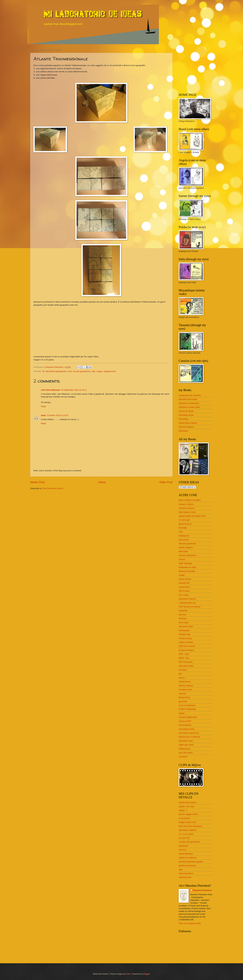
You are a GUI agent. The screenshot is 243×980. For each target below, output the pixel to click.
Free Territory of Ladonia (190, 607)
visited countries (186, 642)
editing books (185, 749)
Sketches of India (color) (189, 407)
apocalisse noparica (188, 830)
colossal (182, 694)
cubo (70, 371)
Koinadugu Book (186, 415)
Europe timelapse (186, 650)
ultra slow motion (186, 666)
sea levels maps (186, 626)
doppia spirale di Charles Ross (192, 516)
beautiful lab (184, 583)
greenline (183, 701)
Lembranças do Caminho (190, 395)
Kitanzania (183, 431)
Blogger (146, 974)
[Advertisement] (198, 68)
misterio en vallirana (188, 858)
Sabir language (185, 563)
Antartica (183, 618)
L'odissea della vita (187, 603)
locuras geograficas (82, 371)
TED (181, 532)
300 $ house (184, 591)
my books (183, 757)
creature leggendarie (188, 717)
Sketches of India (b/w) (189, 403)
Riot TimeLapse (186, 662)
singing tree (184, 536)
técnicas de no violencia (189, 737)
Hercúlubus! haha (187, 729)
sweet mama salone (188, 802)
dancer (182, 678)
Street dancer (185, 682)
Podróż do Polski (186, 411)
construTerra (184, 587)
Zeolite (182, 575)
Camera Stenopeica (188, 555)
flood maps (184, 623)
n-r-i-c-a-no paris (186, 834)
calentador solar (186, 741)
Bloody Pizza (184, 697)
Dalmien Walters (186, 686)
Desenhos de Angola (188, 399)
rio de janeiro (184, 818)
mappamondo (110, 371)
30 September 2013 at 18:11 (74, 390)
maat (43, 415)
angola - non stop (186, 806)
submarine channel (187, 599)
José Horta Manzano (51, 390)
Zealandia (183, 611)
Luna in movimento (187, 705)
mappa (99, 371)
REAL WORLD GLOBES (190, 500)
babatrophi (183, 846)
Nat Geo (182, 615)
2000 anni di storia (187, 646)
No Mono (183, 670)
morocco (182, 850)
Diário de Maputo (186, 427)
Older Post (166, 482)
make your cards (186, 745)
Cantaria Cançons (187, 508)
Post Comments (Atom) (53, 488)
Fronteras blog (185, 638)
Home (102, 482)
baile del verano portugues (190, 826)
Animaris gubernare (187, 544)
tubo (181, 870)
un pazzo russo (185, 689)
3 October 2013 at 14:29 (57, 415)
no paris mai (184, 838)
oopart (182, 713)
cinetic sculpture (186, 547)
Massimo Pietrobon (202, 890)
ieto (180, 674)
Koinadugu (183, 419)
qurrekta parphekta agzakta (191, 862)
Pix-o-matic (184, 595)
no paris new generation (189, 842)
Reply (43, 406)
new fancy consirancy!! (189, 733)
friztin (128, 974)
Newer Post (37, 482)
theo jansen (184, 540)
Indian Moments (186, 854)
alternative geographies (56, 371)
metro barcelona (186, 873)
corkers (182, 559)
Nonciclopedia (185, 725)
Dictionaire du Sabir (187, 567)
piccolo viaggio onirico (188, 814)
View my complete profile (190, 923)
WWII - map (184, 658)
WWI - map (184, 654)
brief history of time (187, 512)
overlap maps (185, 634)
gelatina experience (187, 865)
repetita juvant (185, 877)
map (93, 371)
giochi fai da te (185, 524)
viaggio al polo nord (187, 822)
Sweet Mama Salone (188, 423)
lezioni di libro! (185, 579)
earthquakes (184, 630)
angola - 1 (183, 810)
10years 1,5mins (186, 504)
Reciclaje (183, 528)
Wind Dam (183, 551)
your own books (186, 753)
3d (43, 371)
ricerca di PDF (185, 721)
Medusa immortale (187, 571)
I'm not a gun (184, 520)
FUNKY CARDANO (187, 709)
